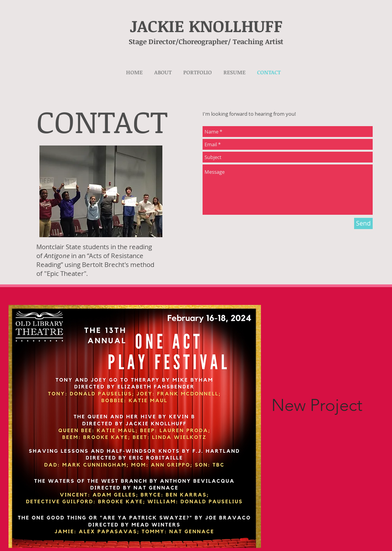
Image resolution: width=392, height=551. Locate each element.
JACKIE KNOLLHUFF (206, 26)
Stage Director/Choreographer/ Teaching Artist (199, 41)
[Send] (363, 223)
